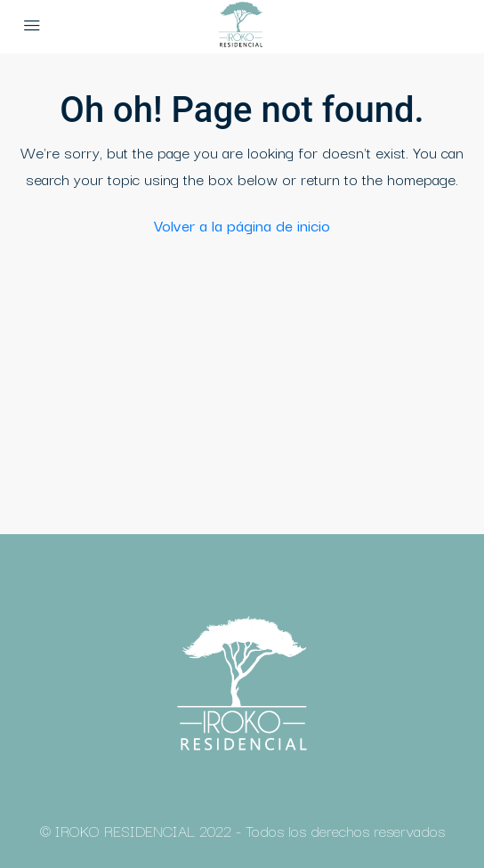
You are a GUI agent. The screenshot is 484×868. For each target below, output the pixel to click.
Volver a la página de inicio (242, 225)
